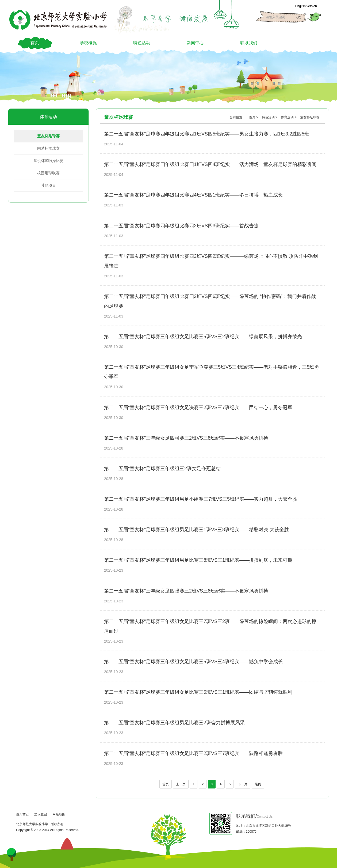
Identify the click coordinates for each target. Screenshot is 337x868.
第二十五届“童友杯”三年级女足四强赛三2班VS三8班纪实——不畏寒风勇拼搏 (186, 438)
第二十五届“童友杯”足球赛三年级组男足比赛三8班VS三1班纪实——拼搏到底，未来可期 (198, 560)
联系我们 (249, 43)
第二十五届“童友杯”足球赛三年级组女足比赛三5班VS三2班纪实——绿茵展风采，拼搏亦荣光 (203, 337)
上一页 (181, 784)
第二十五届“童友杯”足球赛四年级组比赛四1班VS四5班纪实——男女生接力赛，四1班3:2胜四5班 (207, 134)
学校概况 (88, 43)
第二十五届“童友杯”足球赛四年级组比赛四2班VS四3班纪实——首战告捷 (181, 226)
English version (306, 6)
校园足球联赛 (48, 173)
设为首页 (22, 814)
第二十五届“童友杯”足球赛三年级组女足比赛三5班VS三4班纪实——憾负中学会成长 (193, 662)
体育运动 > (289, 117)
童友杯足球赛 (48, 136)
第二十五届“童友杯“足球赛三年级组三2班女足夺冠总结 (162, 469)
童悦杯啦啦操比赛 (48, 161)
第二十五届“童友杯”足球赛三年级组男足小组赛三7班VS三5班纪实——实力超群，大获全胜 (201, 499)
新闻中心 (195, 43)
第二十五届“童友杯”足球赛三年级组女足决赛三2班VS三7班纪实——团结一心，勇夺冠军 (198, 407)
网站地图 (59, 814)
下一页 (243, 784)
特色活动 (142, 43)
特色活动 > (270, 117)
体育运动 (48, 117)
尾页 (258, 784)
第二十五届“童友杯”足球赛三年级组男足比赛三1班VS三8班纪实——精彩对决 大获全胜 (196, 530)
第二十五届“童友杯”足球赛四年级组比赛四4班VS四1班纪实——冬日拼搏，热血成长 (193, 195)
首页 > (254, 117)
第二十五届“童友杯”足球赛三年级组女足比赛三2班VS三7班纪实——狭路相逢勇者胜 (193, 753)
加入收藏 (41, 814)
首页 (35, 43)
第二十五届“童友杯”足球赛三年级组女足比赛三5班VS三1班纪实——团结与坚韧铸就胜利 (198, 692)
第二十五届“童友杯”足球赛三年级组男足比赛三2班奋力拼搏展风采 (174, 723)
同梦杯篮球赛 (48, 148)
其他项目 (48, 185)
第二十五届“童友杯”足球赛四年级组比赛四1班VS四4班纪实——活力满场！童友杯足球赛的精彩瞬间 (210, 164)
